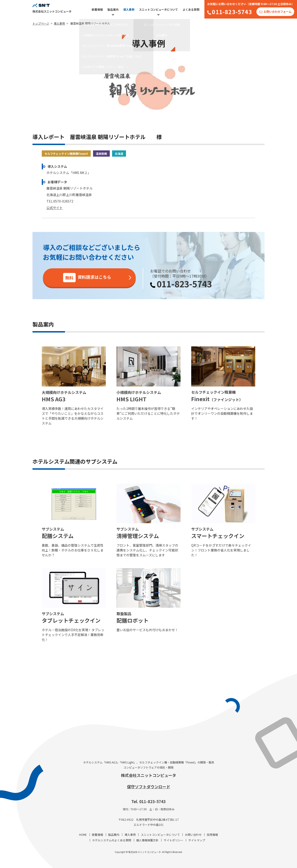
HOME (83, 835)
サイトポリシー (174, 840)
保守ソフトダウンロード (149, 787)
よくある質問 (191, 9)
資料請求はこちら (87, 278)
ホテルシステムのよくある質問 (112, 840)
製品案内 (113, 9)
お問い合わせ (193, 835)
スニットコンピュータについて (158, 9)
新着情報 (97, 9)
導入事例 (129, 9)
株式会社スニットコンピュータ (148, 775)
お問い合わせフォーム (278, 11)
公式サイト (55, 208)
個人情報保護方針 (147, 840)
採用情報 (212, 835)
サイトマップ (197, 840)
